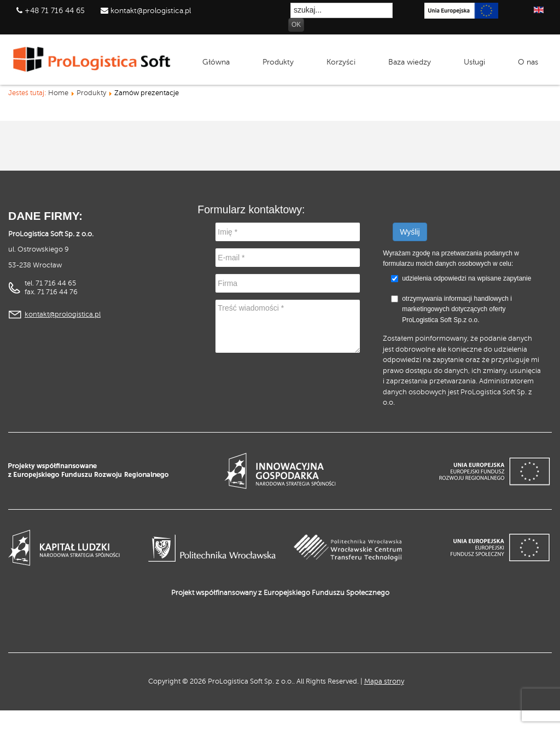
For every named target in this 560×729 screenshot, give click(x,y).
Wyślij (410, 232)
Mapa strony (384, 681)
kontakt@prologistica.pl (150, 11)
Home (58, 93)
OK (296, 25)
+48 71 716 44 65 (55, 11)
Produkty (91, 93)
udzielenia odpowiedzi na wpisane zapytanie (466, 278)
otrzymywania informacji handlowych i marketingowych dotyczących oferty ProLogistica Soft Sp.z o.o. (451, 309)
